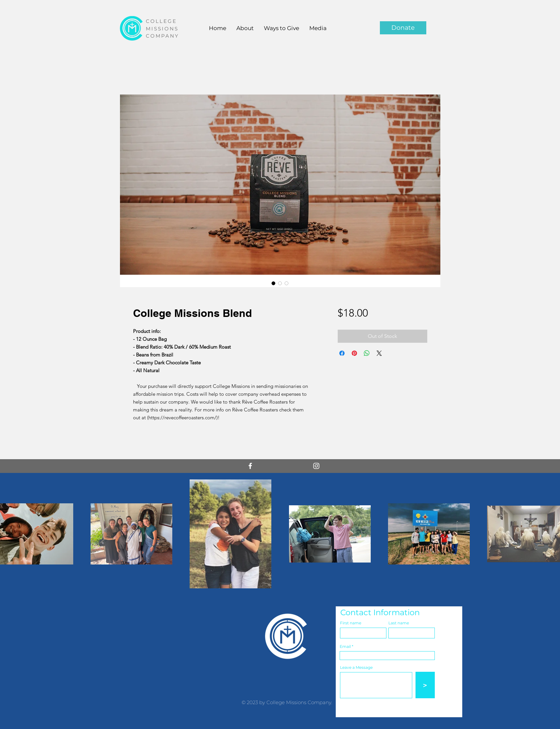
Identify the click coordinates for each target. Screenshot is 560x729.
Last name (399, 623)
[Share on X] (379, 353)
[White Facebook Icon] (250, 466)
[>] (425, 685)
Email (345, 647)
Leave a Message (356, 668)
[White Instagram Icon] (316, 466)
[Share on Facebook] (342, 353)
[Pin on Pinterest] (354, 353)
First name (351, 623)
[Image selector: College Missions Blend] (274, 283)
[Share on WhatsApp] (367, 353)
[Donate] (403, 28)
